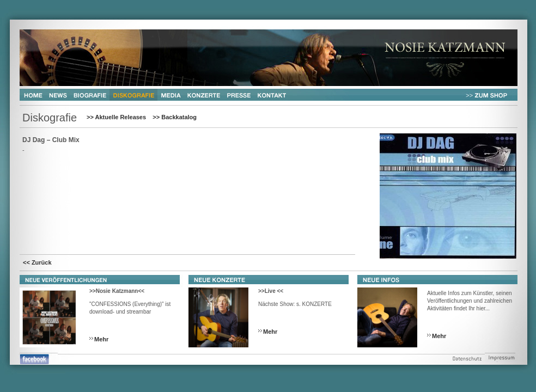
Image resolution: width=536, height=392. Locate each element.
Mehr (101, 339)
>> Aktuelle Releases (116, 117)
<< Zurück (37, 262)
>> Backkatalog (175, 117)
